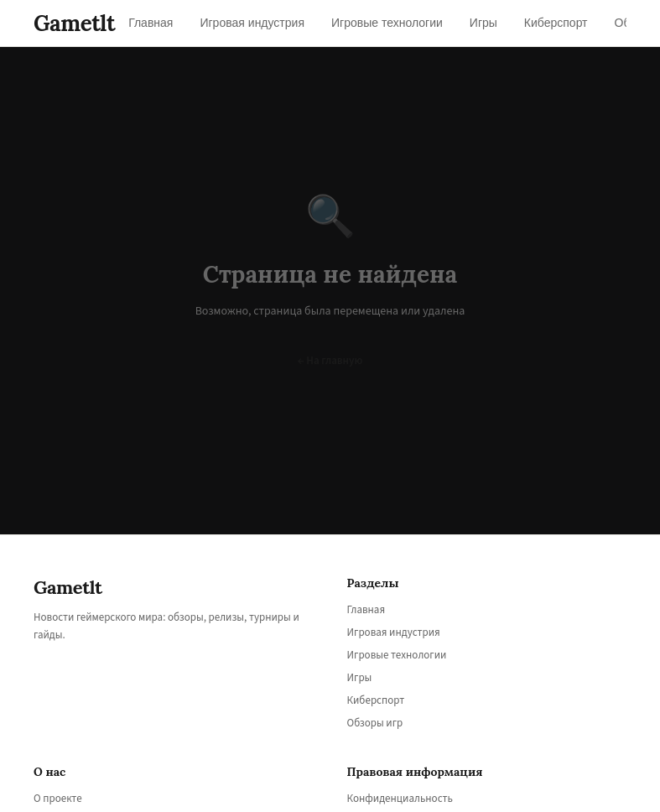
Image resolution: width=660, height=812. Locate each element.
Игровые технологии (397, 655)
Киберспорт (376, 700)
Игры (360, 678)
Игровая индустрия (394, 632)
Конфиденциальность (400, 799)
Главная (366, 610)
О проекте (58, 799)
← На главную (330, 361)
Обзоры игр (375, 723)
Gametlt (74, 23)
